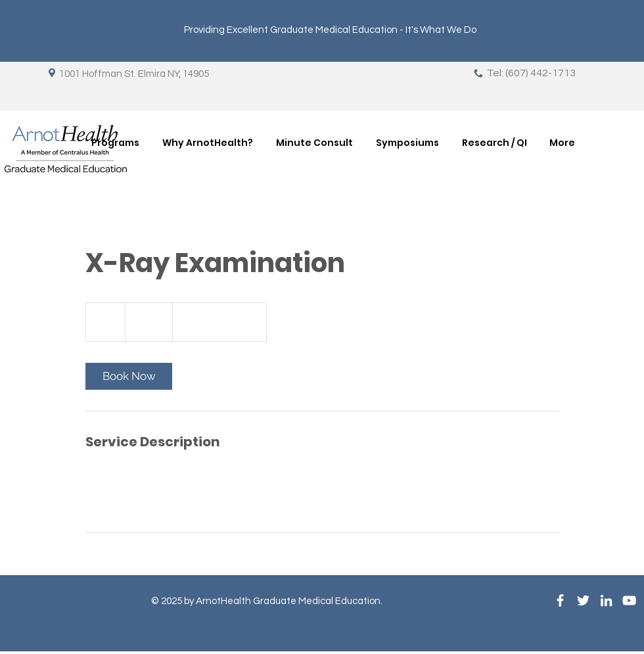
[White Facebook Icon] (560, 600)
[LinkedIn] (606, 600)
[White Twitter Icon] (583, 600)
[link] (129, 376)
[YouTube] (629, 600)
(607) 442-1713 (540, 73)
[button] (115, 143)
